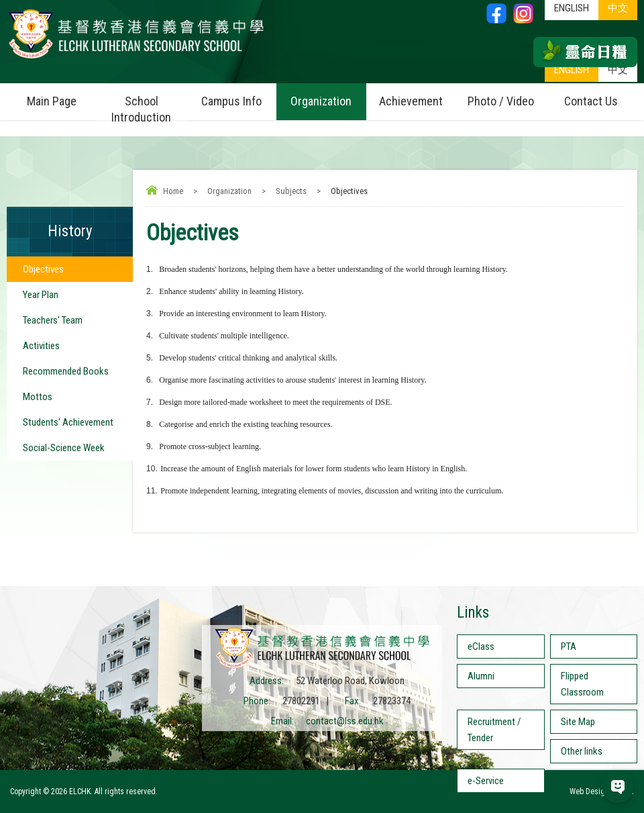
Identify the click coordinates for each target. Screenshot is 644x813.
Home (173, 191)
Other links (582, 751)
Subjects (291, 191)
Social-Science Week (64, 448)
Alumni (481, 676)
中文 (618, 70)
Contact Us (591, 101)
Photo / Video (506, 96)
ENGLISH (572, 70)
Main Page (52, 101)
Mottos (38, 397)
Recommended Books (66, 371)
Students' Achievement (68, 422)
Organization (328, 96)
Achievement (411, 101)
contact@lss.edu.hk (345, 721)
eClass (481, 647)
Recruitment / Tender (494, 730)
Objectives (43, 269)
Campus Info (239, 96)
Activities (41, 346)
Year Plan (41, 295)
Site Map (578, 722)
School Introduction (149, 104)
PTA (569, 647)
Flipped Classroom (582, 684)
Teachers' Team (53, 320)
